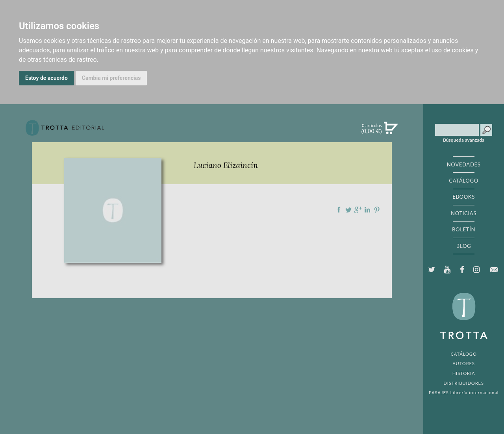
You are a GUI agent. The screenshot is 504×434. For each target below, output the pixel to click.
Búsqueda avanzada (464, 140)
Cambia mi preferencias (111, 78)
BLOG (464, 246)
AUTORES (464, 363)
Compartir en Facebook (339, 210)
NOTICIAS (464, 213)
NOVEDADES (464, 164)
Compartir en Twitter (348, 210)
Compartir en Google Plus (358, 210)
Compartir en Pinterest (377, 210)
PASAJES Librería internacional (464, 392)
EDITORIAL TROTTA (464, 318)
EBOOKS (464, 197)
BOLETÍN (464, 229)
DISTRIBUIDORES (464, 383)
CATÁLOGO (464, 181)
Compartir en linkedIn (367, 210)
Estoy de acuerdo (46, 78)
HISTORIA (464, 373)
